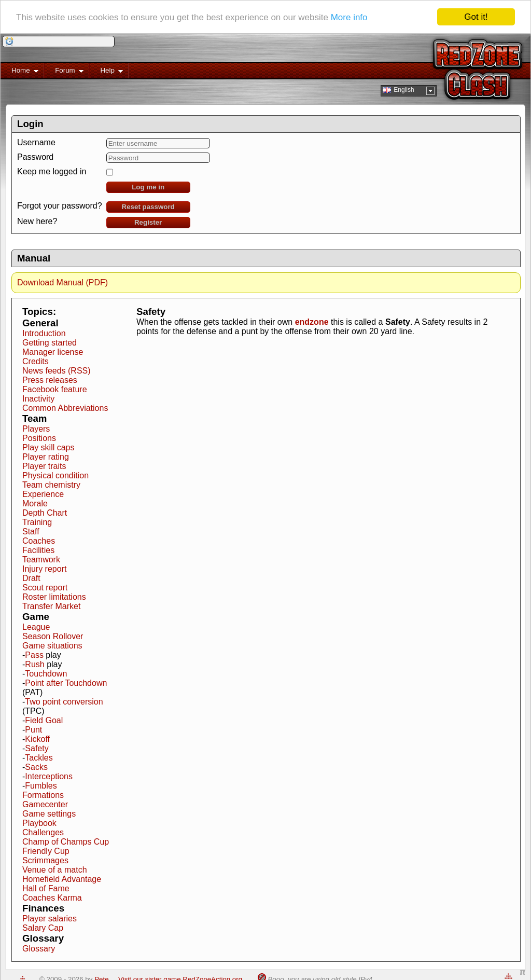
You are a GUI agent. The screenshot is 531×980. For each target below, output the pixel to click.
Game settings (49, 814)
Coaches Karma (52, 898)
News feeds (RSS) (57, 371)
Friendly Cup (46, 851)
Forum (64, 72)
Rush (34, 664)
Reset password (148, 207)
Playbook (39, 823)
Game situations (52, 646)
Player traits (44, 466)
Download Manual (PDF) (62, 282)
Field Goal (44, 720)
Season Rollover (53, 636)
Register (148, 222)
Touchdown (46, 674)
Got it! (476, 17)
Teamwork (41, 560)
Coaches (39, 541)
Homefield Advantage (62, 879)
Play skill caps (48, 447)
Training (37, 522)
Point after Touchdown (66, 683)
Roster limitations (54, 597)
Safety (37, 748)
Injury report (44, 569)
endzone (312, 322)
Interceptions (49, 776)
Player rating (46, 457)
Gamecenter (45, 804)
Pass (34, 655)
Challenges (43, 832)
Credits (36, 361)
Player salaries (50, 919)
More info (349, 17)
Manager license (53, 352)
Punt (33, 730)
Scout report (45, 588)
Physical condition (55, 475)
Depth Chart (45, 513)
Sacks (36, 767)
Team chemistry (51, 485)
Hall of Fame (46, 888)
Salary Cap (43, 928)
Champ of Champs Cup (66, 842)
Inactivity (38, 399)
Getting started (50, 343)
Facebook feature (55, 389)
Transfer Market (51, 606)
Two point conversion (64, 702)
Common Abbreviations (65, 408)
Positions (39, 438)
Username (36, 142)
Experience (43, 494)
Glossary (39, 949)
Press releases (50, 380)
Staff (31, 532)
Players (36, 429)
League (36, 627)
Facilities (38, 550)
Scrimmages (45, 860)
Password (35, 157)
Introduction (44, 333)
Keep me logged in (52, 171)
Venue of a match (55, 870)
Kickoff (37, 739)
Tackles (39, 758)
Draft (31, 578)
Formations (43, 795)
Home (19, 72)
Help (106, 72)
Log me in (148, 187)
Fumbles (41, 786)
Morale (35, 503)
